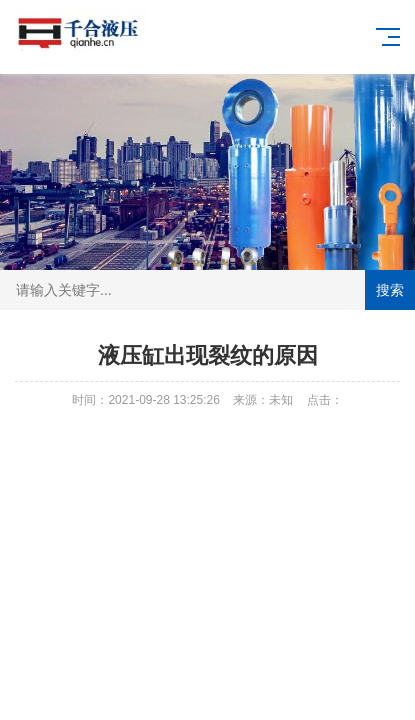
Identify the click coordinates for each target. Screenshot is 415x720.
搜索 (390, 290)
